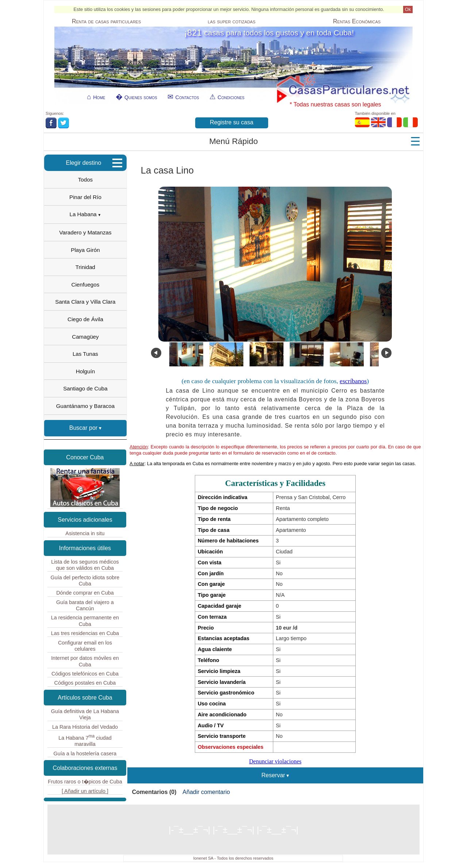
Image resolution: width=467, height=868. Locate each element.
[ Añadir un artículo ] (85, 791)
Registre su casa (231, 122)
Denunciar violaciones (275, 761)
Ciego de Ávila (85, 319)
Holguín (85, 371)
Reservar (273, 775)
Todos (86, 180)
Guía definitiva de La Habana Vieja (85, 714)
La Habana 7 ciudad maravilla (85, 740)
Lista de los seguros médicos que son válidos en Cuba (85, 565)
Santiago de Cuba (85, 388)
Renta (106, 22)
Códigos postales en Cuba (85, 683)
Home (99, 97)
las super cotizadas (232, 22)
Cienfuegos (86, 285)
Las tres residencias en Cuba (85, 633)
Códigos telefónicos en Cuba (85, 674)
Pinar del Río (85, 197)
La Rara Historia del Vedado (85, 727)
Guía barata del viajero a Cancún (85, 605)
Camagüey (85, 337)
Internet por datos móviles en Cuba (85, 661)
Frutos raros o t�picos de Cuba (85, 782)
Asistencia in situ (85, 533)
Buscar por (83, 428)
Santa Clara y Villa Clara (85, 302)
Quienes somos (141, 97)
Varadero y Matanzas (85, 232)
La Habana (83, 214)
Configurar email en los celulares (85, 646)
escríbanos (353, 381)
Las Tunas (85, 354)
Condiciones (231, 97)
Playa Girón (85, 250)
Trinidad (85, 267)
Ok (408, 9)
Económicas (357, 22)
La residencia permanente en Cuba (85, 621)
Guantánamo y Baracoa (85, 406)
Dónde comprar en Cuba (85, 593)
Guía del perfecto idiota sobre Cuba (85, 581)
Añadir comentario (206, 792)
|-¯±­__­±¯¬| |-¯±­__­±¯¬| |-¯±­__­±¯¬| (233, 830)
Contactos (187, 97)
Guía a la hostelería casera (85, 754)
